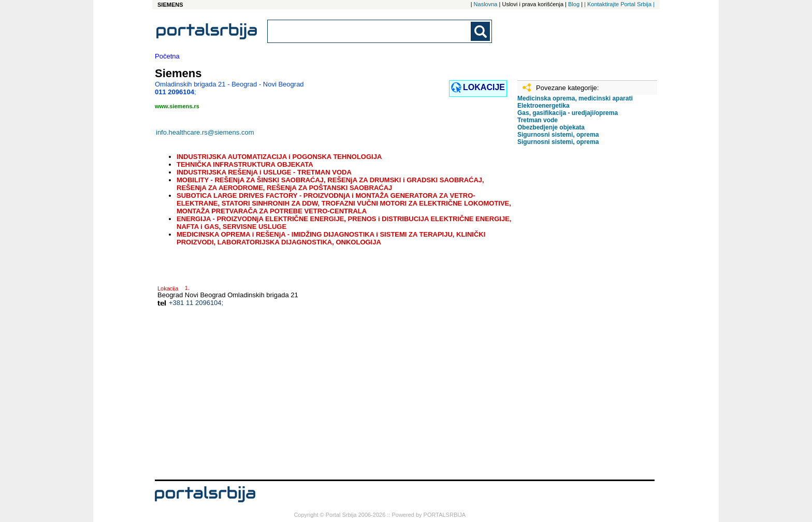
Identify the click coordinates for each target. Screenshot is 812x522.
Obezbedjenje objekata (551, 127)
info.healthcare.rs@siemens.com (205, 132)
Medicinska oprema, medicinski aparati (575, 98)
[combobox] (370, 31)
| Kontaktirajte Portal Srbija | (619, 4)
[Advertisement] (569, 316)
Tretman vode (538, 120)
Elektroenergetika (543, 106)
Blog (574, 4)
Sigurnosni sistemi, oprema (558, 135)
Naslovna (486, 4)
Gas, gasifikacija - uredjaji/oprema (568, 113)
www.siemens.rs (177, 106)
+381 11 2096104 (195, 303)
